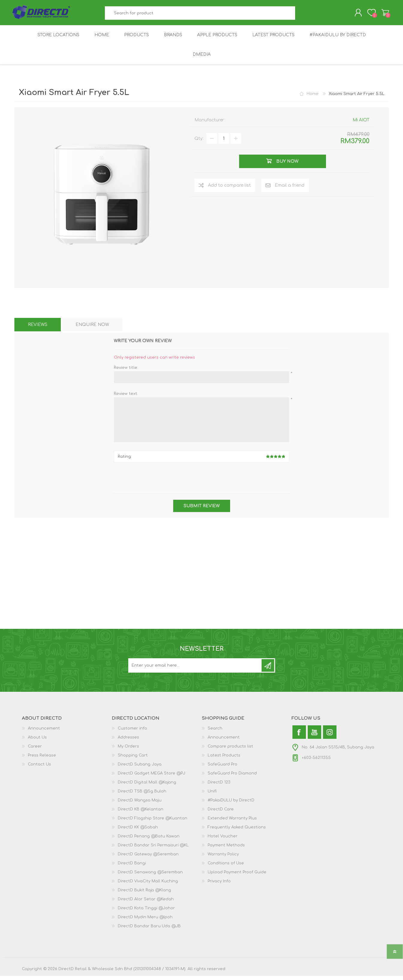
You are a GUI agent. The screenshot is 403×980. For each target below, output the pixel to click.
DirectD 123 (219, 786)
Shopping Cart (382, 15)
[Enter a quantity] (224, 143)
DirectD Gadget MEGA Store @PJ (151, 777)
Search (302, 15)
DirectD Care (221, 813)
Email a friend (290, 189)
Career (35, 751)
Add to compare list (229, 189)
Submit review (202, 510)
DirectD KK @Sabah (138, 831)
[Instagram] (330, 736)
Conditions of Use (226, 867)
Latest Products (224, 759)
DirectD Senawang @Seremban (150, 876)
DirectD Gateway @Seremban (148, 858)
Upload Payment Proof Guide (237, 876)
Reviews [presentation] (38, 329)
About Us (37, 742)
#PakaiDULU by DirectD (231, 804)
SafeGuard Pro (222, 768)
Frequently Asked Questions (237, 831)
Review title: (126, 372)
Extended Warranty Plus (232, 822)
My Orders (128, 751)
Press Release (42, 759)
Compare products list (230, 751)
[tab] (38, 329)
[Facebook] (299, 736)
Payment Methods (226, 849)
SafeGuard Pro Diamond (232, 777)
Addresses (128, 742)
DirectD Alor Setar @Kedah (146, 903)
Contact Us (39, 768)
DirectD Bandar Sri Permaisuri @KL (153, 849)
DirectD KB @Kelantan (141, 813)
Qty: (199, 143)
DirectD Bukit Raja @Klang (144, 894)
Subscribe (268, 670)
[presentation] (202, 483)
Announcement (44, 733)
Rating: (125, 461)
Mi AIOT (361, 124)
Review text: (126, 398)
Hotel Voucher (223, 840)
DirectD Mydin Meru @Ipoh (145, 921)
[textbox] (200, 15)
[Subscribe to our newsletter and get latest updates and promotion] (195, 670)
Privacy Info (219, 885)
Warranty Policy (223, 858)
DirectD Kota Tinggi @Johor (146, 912)
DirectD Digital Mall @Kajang (147, 786)
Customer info (132, 733)
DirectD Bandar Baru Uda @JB (149, 930)
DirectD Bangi (132, 867)
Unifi (212, 795)
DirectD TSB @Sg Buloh (142, 795)
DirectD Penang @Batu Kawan (149, 840)
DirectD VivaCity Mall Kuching (148, 885)
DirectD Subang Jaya (140, 768)
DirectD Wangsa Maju (140, 804)
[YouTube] (314, 736)
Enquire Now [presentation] (92, 329)
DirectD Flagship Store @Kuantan (153, 822)
